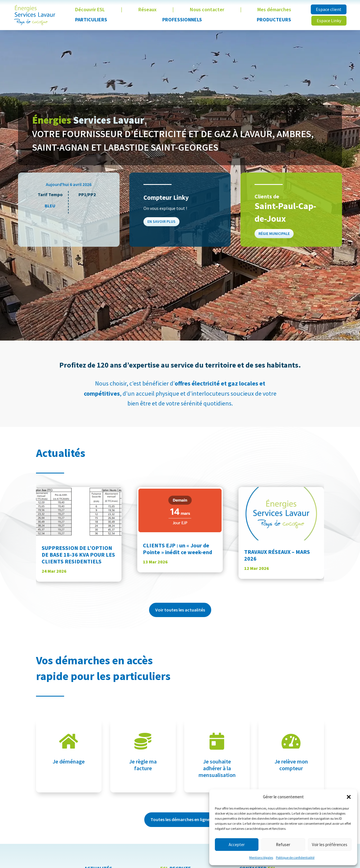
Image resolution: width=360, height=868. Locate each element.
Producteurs (274, 20)
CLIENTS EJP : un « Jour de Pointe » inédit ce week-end (177, 549)
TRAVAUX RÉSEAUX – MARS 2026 (277, 555)
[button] (349, 797)
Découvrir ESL (90, 9)
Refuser (283, 845)
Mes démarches (274, 9)
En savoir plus (162, 221)
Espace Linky (329, 21)
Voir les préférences (330, 845)
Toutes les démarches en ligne (180, 819)
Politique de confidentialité (295, 857)
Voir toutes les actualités (180, 610)
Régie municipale (275, 232)
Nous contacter (207, 9)
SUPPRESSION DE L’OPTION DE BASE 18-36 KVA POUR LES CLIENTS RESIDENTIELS (78, 555)
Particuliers (91, 20)
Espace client (329, 9)
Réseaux (148, 9)
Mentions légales (261, 857)
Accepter (237, 845)
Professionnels (182, 20)
